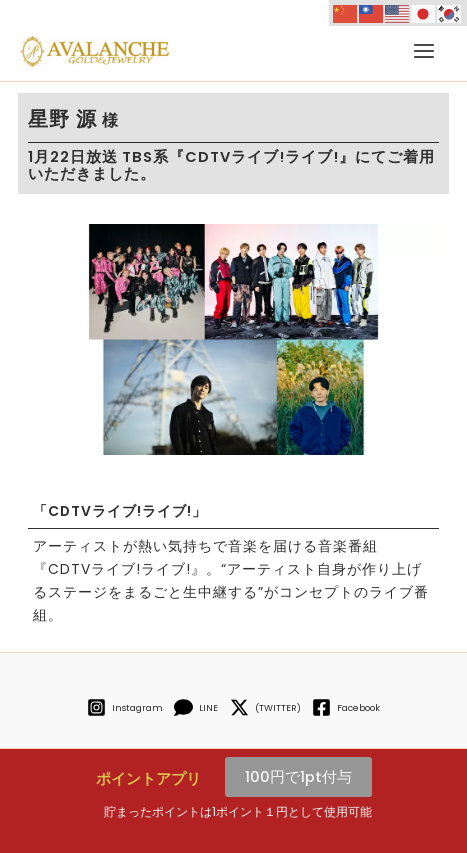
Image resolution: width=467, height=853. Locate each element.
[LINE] (196, 707)
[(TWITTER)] (265, 707)
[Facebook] (345, 707)
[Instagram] (124, 707)
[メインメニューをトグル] (424, 51)
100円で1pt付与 (298, 777)
